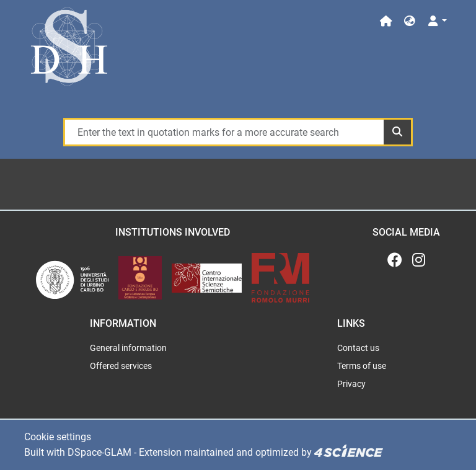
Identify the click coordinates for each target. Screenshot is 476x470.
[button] (410, 21)
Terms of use (362, 366)
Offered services (121, 366)
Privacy (351, 384)
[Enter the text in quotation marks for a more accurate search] (224, 132)
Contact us (358, 348)
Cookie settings (58, 437)
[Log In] (437, 21)
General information (128, 348)
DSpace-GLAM (99, 452)
